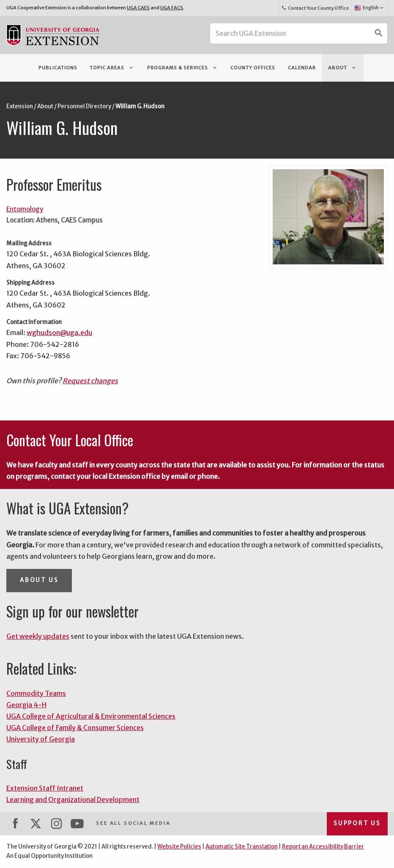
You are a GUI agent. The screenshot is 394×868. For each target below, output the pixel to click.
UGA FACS (172, 8)
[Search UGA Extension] (290, 33)
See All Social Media (133, 823)
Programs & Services (183, 68)
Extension (20, 106)
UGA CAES (138, 8)
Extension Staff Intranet (45, 788)
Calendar (302, 68)
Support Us (357, 823)
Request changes (90, 381)
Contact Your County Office (315, 8)
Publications (58, 68)
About (343, 68)
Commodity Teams (36, 693)
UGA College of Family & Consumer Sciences (75, 728)
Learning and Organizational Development (73, 799)
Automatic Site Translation (242, 847)
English (369, 8)
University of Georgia (41, 739)
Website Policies (179, 847)
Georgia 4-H (26, 705)
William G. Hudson (140, 106)
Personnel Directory (84, 106)
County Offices (253, 68)
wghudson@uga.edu (59, 332)
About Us (39, 580)
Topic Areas (112, 68)
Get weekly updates (38, 636)
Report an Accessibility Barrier (323, 847)
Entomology (25, 209)
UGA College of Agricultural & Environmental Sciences (91, 716)
